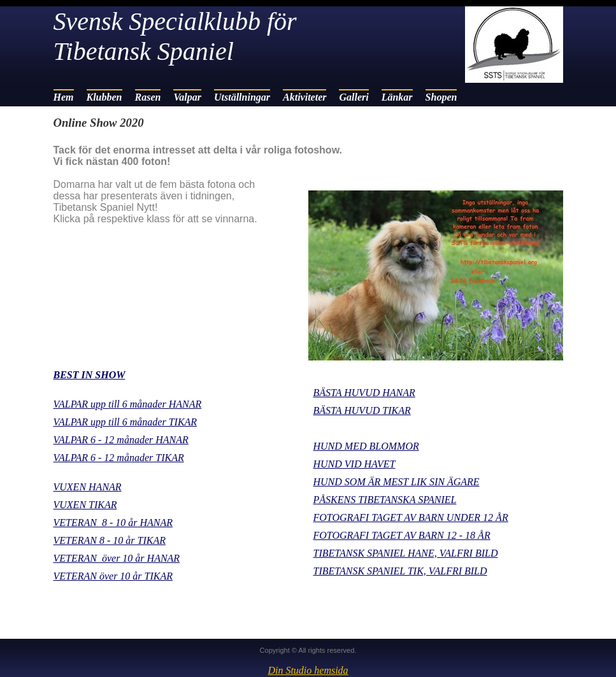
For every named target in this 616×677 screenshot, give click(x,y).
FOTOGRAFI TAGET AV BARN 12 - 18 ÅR (402, 535)
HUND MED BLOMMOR (366, 446)
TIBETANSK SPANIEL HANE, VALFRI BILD (406, 553)
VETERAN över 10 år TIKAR (113, 576)
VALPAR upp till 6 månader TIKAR (125, 422)
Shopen (441, 97)
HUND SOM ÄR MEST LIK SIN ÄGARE (397, 482)
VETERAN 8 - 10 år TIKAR (110, 540)
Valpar (187, 97)
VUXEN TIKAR (85, 505)
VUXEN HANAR (88, 487)
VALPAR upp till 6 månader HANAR (128, 404)
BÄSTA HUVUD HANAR (364, 393)
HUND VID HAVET (355, 464)
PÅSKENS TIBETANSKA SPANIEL (385, 500)
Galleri (354, 97)
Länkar (397, 97)
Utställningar (242, 97)
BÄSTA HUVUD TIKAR (362, 410)
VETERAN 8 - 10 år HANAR (113, 523)
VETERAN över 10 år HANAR (117, 558)
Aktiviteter (304, 97)
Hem (64, 97)
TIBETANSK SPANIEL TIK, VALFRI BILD (400, 571)
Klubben (104, 97)
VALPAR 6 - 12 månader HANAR (121, 440)
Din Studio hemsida (308, 670)
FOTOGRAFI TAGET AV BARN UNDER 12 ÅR (411, 517)
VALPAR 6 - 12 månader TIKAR (119, 458)
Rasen (148, 97)
